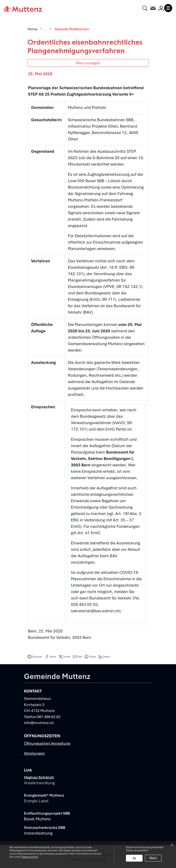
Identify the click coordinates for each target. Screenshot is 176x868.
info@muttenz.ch (39, 723)
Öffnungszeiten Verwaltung (47, 743)
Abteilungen (34, 753)
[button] (35, 657)
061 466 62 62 (49, 717)
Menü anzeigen (88, 63)
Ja (134, 858)
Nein (153, 858)
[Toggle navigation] (168, 8)
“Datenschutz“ (30, 857)
